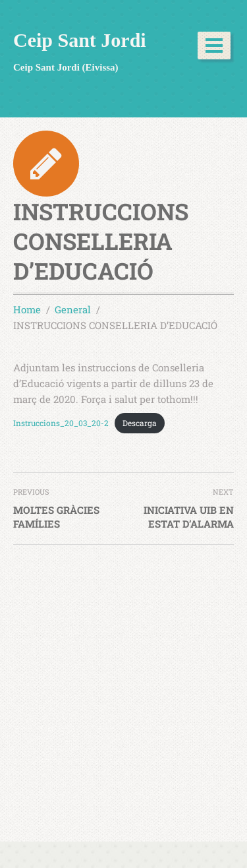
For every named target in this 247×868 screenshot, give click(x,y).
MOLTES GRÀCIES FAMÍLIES (56, 517)
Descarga (140, 423)
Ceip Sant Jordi (80, 40)
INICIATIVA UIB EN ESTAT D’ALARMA (189, 517)
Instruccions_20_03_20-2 (61, 423)
